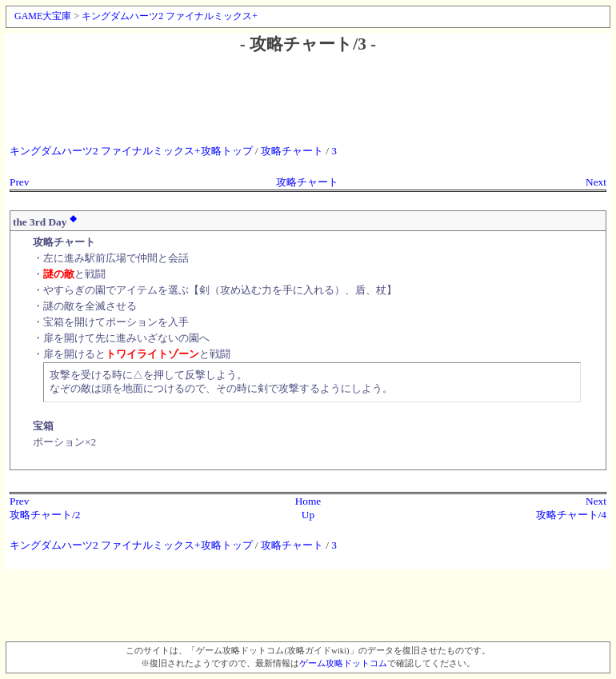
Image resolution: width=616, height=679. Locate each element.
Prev (19, 182)
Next (596, 182)
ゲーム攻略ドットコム (343, 663)
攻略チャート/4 (571, 515)
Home (308, 501)
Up (308, 515)
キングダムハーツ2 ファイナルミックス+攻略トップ (131, 151)
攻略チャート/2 (45, 515)
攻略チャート (292, 151)
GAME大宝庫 (43, 16)
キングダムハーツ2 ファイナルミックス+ (170, 16)
